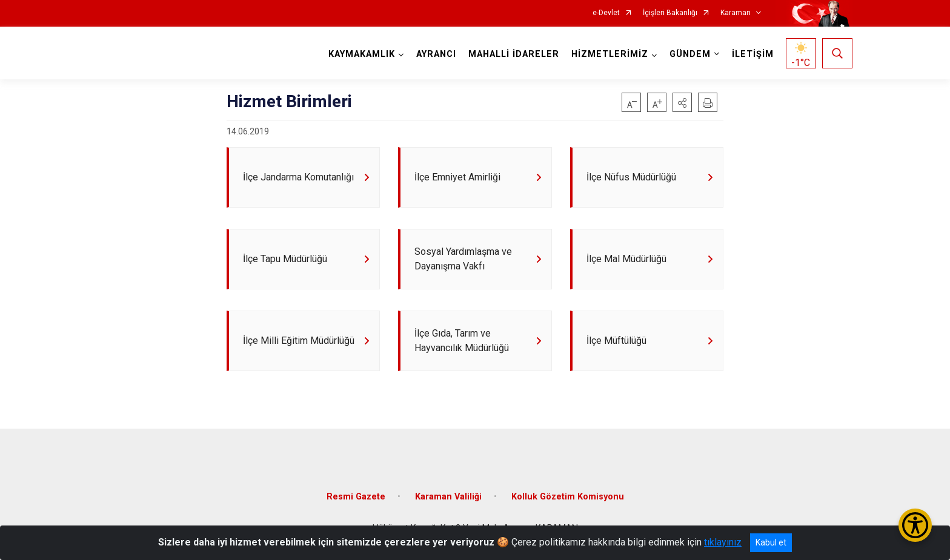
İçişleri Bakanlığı (670, 13)
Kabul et (771, 542)
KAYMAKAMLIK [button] (362, 54)
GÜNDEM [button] (690, 54)
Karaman (736, 13)
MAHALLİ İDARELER (514, 54)
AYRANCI (436, 54)
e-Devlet (606, 13)
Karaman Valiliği (448, 497)
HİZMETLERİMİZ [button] (610, 54)
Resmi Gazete (356, 497)
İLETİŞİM (753, 54)
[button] (682, 102)
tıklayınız (723, 542)
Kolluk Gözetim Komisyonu (568, 497)
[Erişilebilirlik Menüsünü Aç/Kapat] (915, 525)
